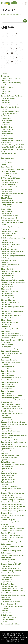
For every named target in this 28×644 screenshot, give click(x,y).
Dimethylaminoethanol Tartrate (12, 395)
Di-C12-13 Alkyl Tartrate (9, 174)
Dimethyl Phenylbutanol (9, 380)
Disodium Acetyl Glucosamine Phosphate (11, 490)
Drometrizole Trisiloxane (9, 617)
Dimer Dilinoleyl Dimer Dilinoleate (12, 329)
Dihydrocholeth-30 (7, 278)
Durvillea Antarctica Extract (10, 624)
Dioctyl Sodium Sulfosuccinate (11, 409)
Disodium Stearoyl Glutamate (11, 571)
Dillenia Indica (6, 327)
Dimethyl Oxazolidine (8, 376)
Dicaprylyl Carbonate (8, 207)
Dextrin (3, 165)
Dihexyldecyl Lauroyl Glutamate (12, 271)
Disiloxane (5, 484)
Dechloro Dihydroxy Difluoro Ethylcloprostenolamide (10, 113)
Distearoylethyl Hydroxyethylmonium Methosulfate (14, 596)
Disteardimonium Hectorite (10, 586)
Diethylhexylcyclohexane (9, 258)
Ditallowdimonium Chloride (10, 604)
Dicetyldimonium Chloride (10, 216)
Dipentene (4, 453)
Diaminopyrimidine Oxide (9, 182)
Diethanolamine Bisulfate (10, 231)
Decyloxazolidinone (8, 134)
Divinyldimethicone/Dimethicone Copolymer (12, 607)
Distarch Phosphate (8, 584)
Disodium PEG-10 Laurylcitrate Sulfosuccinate (11, 543)
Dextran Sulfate (6, 163)
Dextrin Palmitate (7, 167)
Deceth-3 (4, 109)
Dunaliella (4, 622)
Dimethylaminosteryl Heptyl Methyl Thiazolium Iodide (13, 401)
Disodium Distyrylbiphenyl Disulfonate (14, 511)
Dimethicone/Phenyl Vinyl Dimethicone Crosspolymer (10, 350)
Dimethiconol (6, 358)
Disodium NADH (6, 540)
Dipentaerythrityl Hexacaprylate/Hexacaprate (11, 430)
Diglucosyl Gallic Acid (8, 260)
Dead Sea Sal (6, 100)
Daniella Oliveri (6, 92)
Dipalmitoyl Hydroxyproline (10, 420)
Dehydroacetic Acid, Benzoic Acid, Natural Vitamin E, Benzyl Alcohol (13, 146)
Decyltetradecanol (7, 136)
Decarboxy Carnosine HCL (10, 105)
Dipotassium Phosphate (9, 473)
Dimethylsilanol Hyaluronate (11, 407)
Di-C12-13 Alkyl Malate (9, 171)
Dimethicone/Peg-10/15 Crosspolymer (9, 346)
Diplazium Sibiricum (8, 466)
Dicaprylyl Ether (6, 209)
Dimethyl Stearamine (8, 387)
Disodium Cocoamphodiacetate (12, 504)
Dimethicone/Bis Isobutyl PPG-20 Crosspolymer (12, 341)
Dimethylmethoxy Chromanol (11, 404)
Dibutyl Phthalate (7, 198)
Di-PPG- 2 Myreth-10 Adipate (11, 178)
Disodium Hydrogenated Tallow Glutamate (12, 523)
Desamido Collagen (8, 158)
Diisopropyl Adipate (8, 296)
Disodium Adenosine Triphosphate (13, 493)
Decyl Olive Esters (7, 127)
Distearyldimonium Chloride (10, 602)
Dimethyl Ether (6, 369)
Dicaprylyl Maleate (7, 211)
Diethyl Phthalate (7, 236)
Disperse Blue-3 (6, 580)
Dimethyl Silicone (7, 384)
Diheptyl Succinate (7, 269)
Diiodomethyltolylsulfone (10, 291)
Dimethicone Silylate (8, 338)
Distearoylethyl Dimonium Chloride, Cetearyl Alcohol (13, 592)
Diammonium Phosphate (9, 187)
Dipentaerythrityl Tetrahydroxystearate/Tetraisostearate (14, 445)
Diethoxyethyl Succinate (9, 234)
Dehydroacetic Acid (8, 138)
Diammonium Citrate (8, 185)
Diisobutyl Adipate (7, 293)
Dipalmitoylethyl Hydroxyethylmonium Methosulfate (14, 425)
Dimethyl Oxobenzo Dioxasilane (12, 378)
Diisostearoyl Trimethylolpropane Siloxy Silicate (12, 312)
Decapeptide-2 (6, 103)
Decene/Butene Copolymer (10, 107)
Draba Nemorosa (7, 615)
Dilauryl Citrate (6, 320)
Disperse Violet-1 (7, 582)
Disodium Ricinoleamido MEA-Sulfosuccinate (11, 565)
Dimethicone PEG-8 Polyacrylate (12, 336)
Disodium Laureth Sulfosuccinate (12, 529)
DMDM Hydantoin (7, 87)
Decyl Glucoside (7, 120)
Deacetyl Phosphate (8, 98)
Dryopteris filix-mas (8, 620)
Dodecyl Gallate (6, 613)
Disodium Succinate (8, 573)
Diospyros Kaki (6, 418)
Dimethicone (5, 331)
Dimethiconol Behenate (9, 360)
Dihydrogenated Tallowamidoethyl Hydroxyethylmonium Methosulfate (13, 281)
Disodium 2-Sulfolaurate (9, 486)
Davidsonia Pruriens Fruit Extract (12, 96)
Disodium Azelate (7, 495)
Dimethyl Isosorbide (8, 371)
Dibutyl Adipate (6, 196)
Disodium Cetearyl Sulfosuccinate (13, 500)
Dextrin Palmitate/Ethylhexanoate (12, 169)
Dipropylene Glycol (7, 475)
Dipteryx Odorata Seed (9, 482)
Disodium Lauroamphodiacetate (12, 535)
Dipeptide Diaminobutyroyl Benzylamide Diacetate (10, 456)
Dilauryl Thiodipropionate (10, 322)
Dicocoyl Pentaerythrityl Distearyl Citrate (12, 224)
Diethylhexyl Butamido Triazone (12, 247)
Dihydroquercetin (7, 287)
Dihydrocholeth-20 (7, 276)
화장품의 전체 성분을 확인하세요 (11, 14)
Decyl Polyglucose (7, 129)
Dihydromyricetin (7, 285)
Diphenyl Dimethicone (8, 462)
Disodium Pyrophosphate (10, 562)
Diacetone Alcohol (7, 180)
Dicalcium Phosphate (8, 200)
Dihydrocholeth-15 (7, 273)
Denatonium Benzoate (9, 156)
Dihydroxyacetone (7, 289)
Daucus (4, 94)
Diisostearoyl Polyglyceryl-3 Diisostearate (11, 303)
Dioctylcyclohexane (8, 411)
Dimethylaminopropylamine (10, 398)
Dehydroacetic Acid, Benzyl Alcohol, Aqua (13, 150)
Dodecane (5, 611)
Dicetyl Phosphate (7, 214)
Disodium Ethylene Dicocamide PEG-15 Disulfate (13, 516)
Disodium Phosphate (8, 560)
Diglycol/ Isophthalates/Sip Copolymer (10, 266)
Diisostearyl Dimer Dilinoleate (11, 316)
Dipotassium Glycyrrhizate (10, 471)
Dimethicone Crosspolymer (10, 333)
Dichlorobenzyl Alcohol (9, 218)
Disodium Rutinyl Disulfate (10, 569)
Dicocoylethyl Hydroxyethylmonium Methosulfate (13, 228)
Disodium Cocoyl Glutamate (11, 509)
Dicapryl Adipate (7, 205)
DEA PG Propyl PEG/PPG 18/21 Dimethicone (11, 79)
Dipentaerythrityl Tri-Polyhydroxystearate (8, 450)
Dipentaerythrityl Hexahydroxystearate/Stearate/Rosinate (14, 439)
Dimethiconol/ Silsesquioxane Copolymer (11, 363)
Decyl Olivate (5, 125)
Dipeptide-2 (5, 460)
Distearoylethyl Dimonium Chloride (13, 588)
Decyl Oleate (5, 123)
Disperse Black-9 (7, 577)
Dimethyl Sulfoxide (7, 391)
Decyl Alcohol (6, 116)
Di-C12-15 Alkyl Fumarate (10, 176)
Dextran (4, 160)
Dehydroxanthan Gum (8, 154)
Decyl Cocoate (6, 118)
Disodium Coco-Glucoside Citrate (12, 502)
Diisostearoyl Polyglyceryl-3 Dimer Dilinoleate (13, 308)
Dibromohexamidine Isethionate (12, 194)
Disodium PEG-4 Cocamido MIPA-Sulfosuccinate (12, 547)
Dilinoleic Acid (6, 324)
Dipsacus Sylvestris (8, 478)
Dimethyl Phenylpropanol (9, 382)
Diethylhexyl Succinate (9, 253)
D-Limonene (5, 74)
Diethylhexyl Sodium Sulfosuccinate (13, 251)
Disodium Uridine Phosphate (11, 575)
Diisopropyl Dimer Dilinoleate (11, 298)
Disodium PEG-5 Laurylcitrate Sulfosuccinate (11, 552)
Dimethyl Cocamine (8, 367)
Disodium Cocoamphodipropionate (13, 506)
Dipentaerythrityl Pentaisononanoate (13, 442)
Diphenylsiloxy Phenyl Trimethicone (13, 464)
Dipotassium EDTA (7, 469)
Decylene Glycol (6, 131)
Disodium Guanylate (8, 520)
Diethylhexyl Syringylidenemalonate (13, 256)
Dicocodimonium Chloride (10, 220)
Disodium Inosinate (8, 526)
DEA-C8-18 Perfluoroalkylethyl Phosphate (11, 84)
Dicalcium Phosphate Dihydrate (12, 202)
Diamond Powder (7, 189)
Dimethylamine (6, 393)
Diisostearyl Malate (8, 318)
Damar (3, 89)
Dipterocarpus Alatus (8, 480)
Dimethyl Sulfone (7, 389)
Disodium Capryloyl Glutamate (11, 498)
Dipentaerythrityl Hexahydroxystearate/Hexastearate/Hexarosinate (14, 434)
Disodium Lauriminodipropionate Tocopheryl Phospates (12, 532)
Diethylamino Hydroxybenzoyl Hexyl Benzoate (13, 239)
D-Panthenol (5, 76)
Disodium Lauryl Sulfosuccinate (12, 537)
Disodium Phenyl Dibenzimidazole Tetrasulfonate (13, 556)
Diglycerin (4, 262)
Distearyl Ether (6, 600)
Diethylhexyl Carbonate (9, 249)
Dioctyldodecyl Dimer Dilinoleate (12, 413)
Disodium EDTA (6, 513)
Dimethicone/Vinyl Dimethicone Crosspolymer (12, 354)
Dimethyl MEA (6, 373)
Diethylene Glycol (7, 242)
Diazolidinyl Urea (7, 191)
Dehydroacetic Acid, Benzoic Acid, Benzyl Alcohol (13, 141)
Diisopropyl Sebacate (8, 300)
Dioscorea (5, 415)
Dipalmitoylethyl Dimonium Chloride (13, 422)
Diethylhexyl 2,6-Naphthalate (11, 245)
